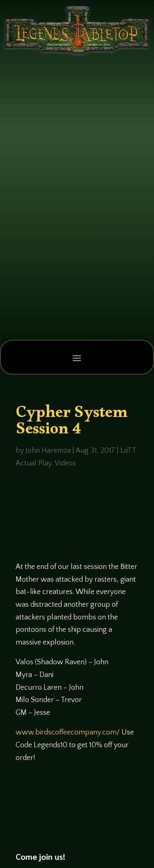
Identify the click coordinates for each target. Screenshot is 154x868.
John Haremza (48, 451)
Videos (65, 463)
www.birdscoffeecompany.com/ (68, 732)
